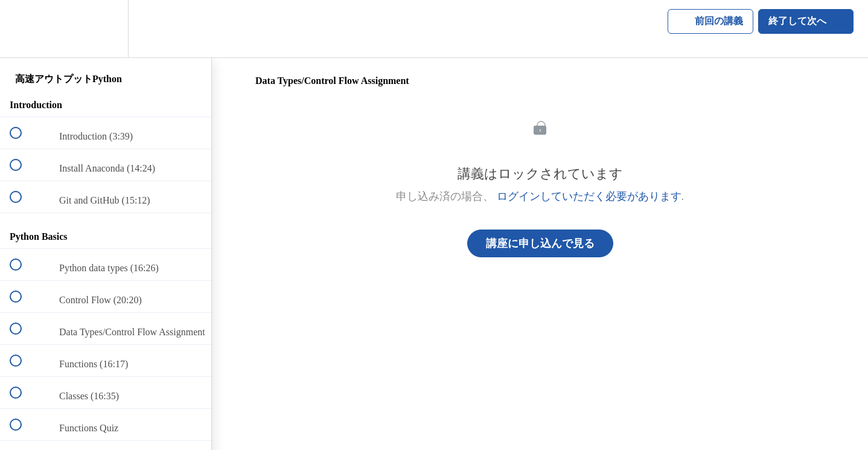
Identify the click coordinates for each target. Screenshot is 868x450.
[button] (22, 29)
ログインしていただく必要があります (589, 196)
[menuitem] (106, 29)
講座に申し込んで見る (540, 243)
